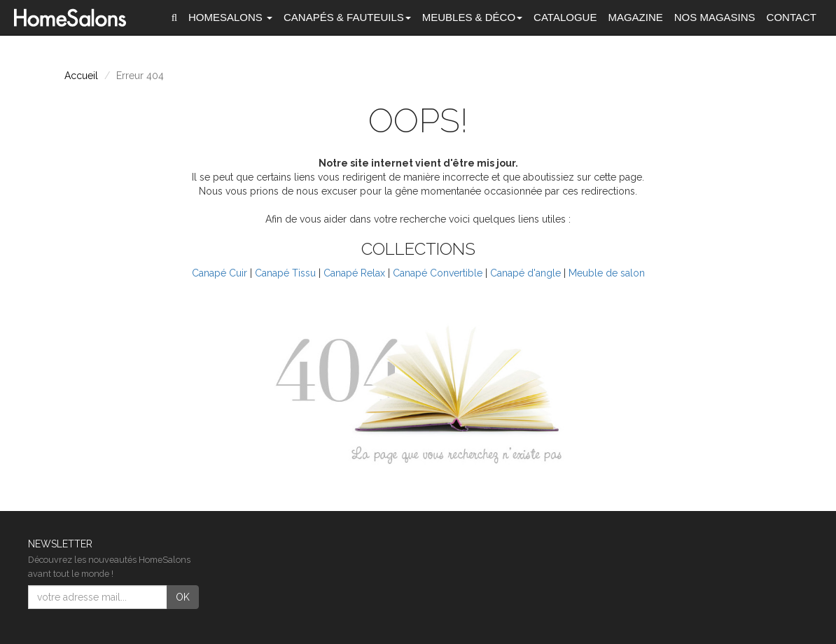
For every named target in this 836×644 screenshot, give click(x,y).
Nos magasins (715, 17)
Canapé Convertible (438, 273)
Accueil (81, 76)
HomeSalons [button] (230, 17)
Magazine (635, 17)
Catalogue (565, 17)
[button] (174, 17)
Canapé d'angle (525, 273)
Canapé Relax (354, 273)
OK (183, 597)
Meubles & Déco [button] (472, 17)
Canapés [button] (347, 17)
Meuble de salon (607, 273)
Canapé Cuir (220, 273)
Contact (792, 17)
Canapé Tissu (285, 273)
